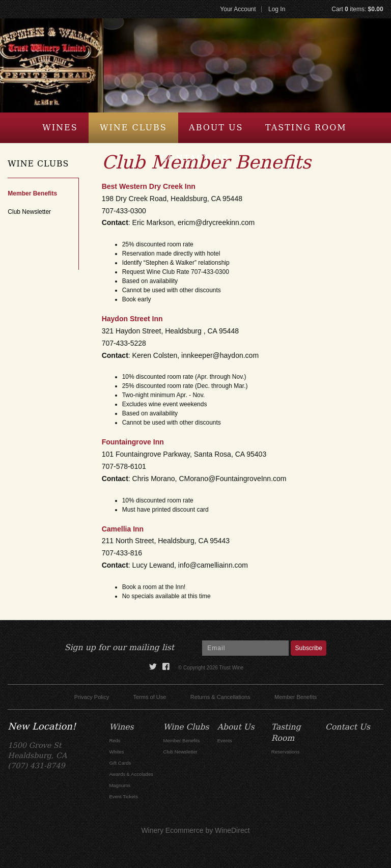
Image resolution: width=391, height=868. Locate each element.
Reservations (286, 752)
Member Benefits (32, 193)
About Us (216, 128)
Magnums (120, 785)
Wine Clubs (133, 128)
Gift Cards (120, 763)
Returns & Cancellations (220, 697)
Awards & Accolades (131, 774)
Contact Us (194, 158)
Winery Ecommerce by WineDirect (195, 830)
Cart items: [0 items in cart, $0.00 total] (357, 9)
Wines (60, 128)
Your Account (238, 9)
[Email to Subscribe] (245, 648)
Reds (115, 740)
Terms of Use (150, 697)
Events (225, 740)
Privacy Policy (92, 697)
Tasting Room (306, 128)
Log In (277, 9)
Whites (116, 752)
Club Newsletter (29, 212)
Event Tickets (123, 796)
